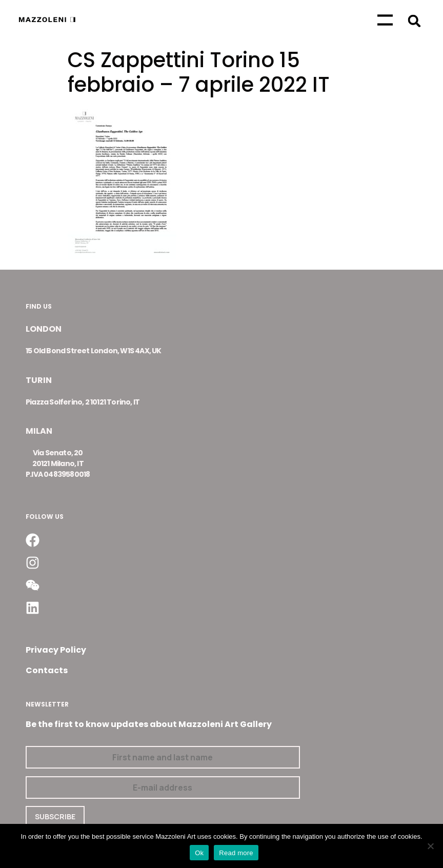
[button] (415, 21)
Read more (236, 853)
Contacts (47, 670)
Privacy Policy (56, 650)
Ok (199, 853)
